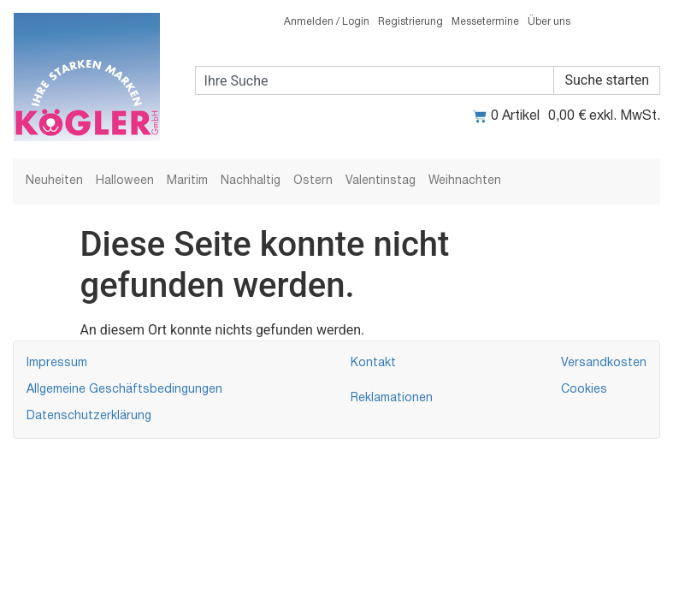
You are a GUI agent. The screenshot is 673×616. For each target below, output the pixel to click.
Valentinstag (381, 181)
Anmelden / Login (327, 22)
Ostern (313, 181)
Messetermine (485, 22)
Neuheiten (54, 181)
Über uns (549, 22)
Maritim (187, 181)
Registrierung (410, 22)
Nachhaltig (251, 181)
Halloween (125, 181)
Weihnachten (465, 181)
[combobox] (375, 80)
